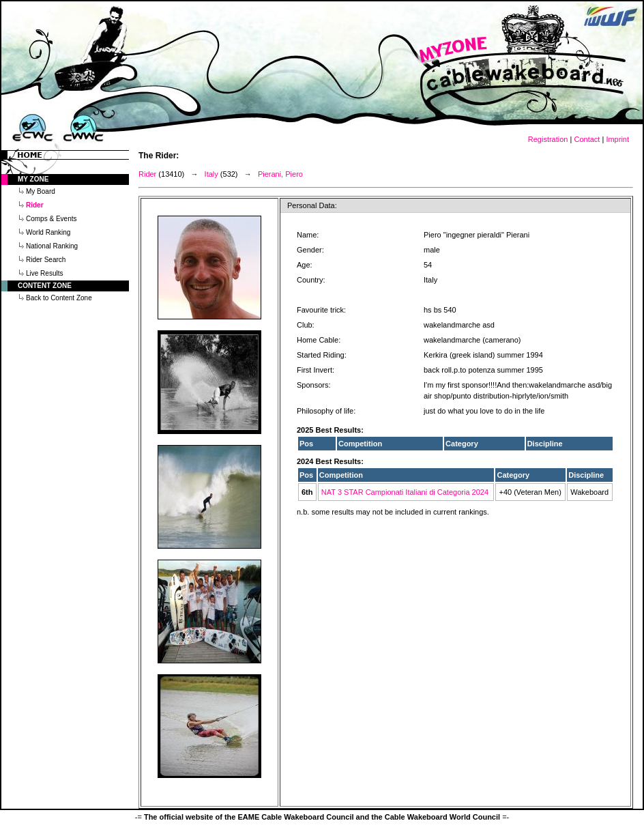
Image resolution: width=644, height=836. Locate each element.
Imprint (617, 139)
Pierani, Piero (280, 174)
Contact (587, 139)
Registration (548, 139)
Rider (147, 174)
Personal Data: (312, 205)
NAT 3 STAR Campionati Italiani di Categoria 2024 (405, 492)
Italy (211, 174)
